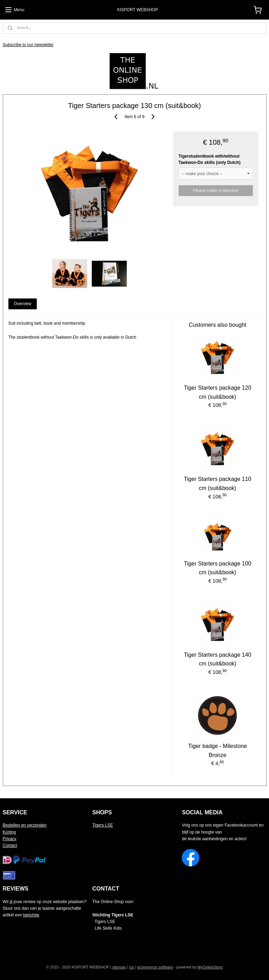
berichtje (31, 915)
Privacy (10, 839)
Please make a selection (216, 190)
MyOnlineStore (210, 967)
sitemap (119, 967)
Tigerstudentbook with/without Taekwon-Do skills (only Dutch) (210, 159)
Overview (22, 304)
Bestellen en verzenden (25, 825)
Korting (9, 832)
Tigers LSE (102, 825)
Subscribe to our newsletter (28, 45)
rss (132, 967)
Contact (10, 845)
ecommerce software (155, 967)
